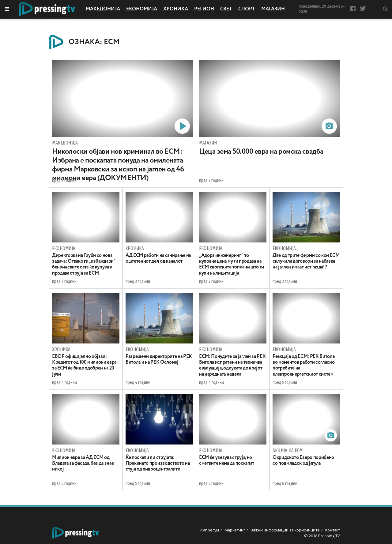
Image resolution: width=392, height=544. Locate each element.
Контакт (333, 530)
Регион (204, 9)
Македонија (103, 9)
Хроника (176, 9)
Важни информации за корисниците (285, 530)
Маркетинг (235, 530)
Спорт (247, 9)
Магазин (273, 9)
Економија (142, 9)
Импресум (209, 530)
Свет (226, 9)
